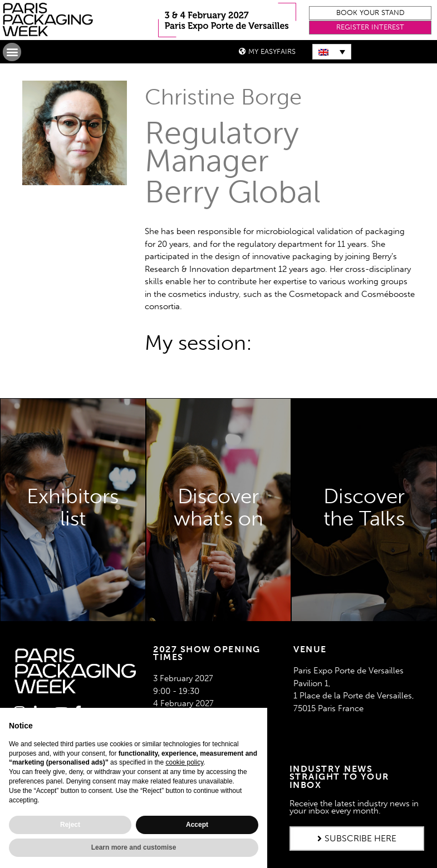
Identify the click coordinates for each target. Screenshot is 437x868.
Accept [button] (197, 825)
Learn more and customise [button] (134, 847)
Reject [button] (70, 825)
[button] (370, 13)
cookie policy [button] (184, 762)
